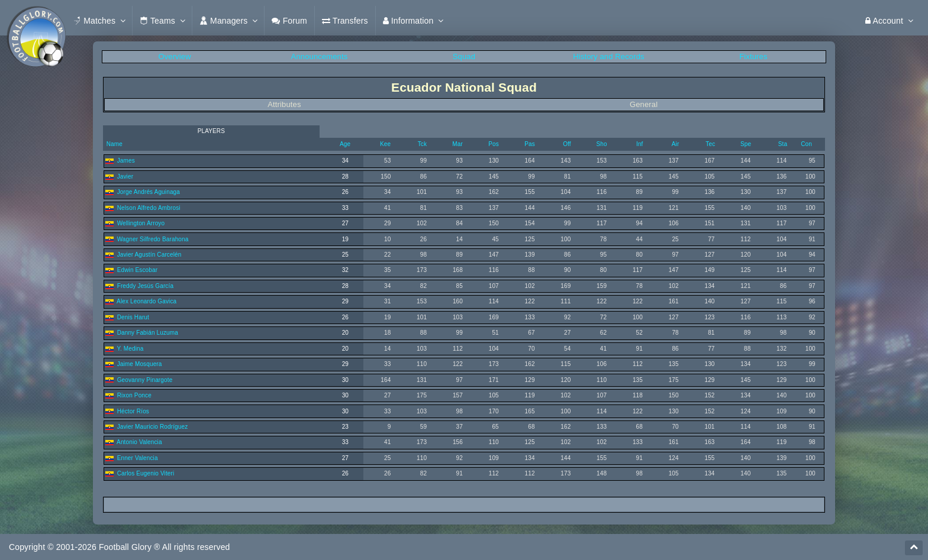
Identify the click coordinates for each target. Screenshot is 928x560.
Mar (457, 144)
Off (567, 144)
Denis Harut (133, 317)
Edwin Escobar (138, 270)
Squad (464, 56)
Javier (125, 177)
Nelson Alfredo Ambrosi (149, 208)
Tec (710, 144)
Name (114, 144)
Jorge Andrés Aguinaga (149, 192)
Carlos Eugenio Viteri (146, 473)
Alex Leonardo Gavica (146, 301)
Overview (174, 56)
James (126, 161)
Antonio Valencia (139, 442)
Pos (494, 144)
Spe (746, 144)
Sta (783, 144)
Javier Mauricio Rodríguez (153, 427)
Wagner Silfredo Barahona (153, 239)
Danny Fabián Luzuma (148, 333)
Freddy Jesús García (145, 286)
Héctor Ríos (133, 411)
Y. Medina (130, 349)
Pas (530, 144)
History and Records (608, 56)
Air (676, 144)
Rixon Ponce (134, 395)
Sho (601, 144)
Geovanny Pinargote (145, 380)
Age (345, 144)
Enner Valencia (138, 458)
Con (806, 144)
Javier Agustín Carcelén (149, 255)
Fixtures (753, 56)
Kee (385, 144)
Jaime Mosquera (140, 364)
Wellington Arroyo (141, 223)
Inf (640, 144)
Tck (422, 144)
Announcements (320, 56)
